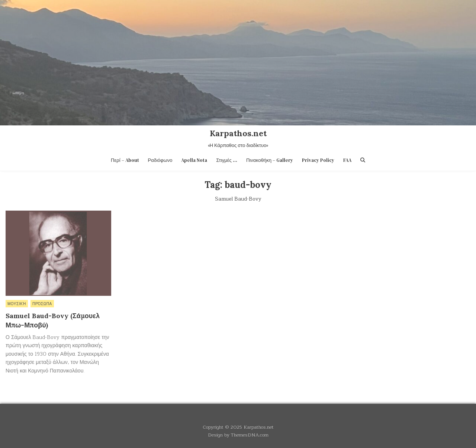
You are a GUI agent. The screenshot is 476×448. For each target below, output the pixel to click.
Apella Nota (194, 160)
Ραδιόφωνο (160, 160)
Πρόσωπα (42, 304)
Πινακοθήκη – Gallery (270, 160)
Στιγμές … (227, 160)
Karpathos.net (238, 133)
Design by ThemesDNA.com (238, 435)
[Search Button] (363, 160)
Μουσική (17, 304)
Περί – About (125, 160)
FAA (347, 160)
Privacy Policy (318, 160)
